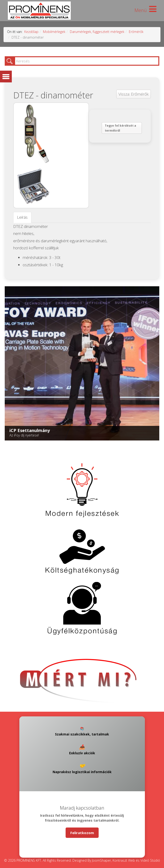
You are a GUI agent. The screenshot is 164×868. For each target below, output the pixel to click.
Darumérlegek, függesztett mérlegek (97, 32)
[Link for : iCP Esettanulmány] (82, 363)
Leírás (22, 217)
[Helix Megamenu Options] (145, 10)
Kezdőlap (31, 32)
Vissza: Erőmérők (134, 94)
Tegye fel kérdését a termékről (120, 128)
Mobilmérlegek (54, 32)
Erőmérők (136, 32)
